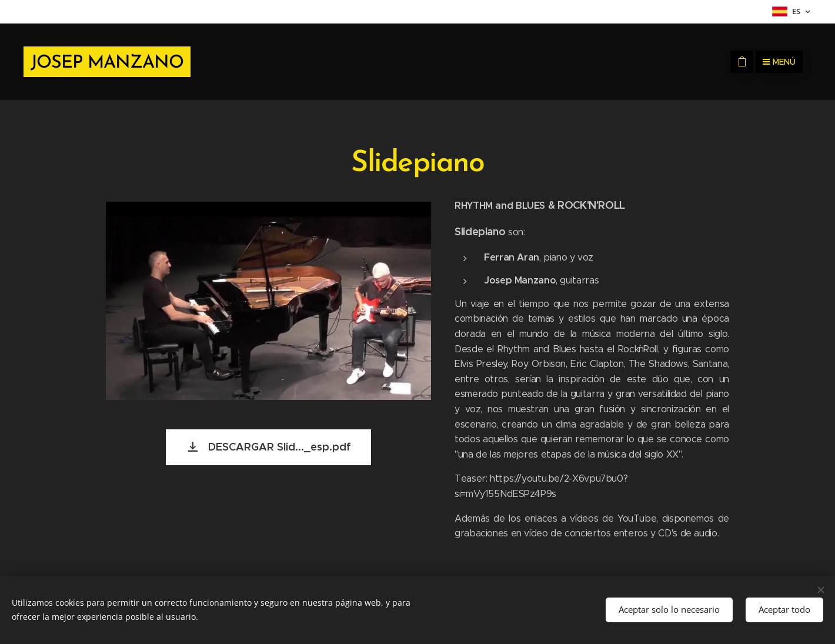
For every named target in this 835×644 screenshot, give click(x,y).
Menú (779, 62)
